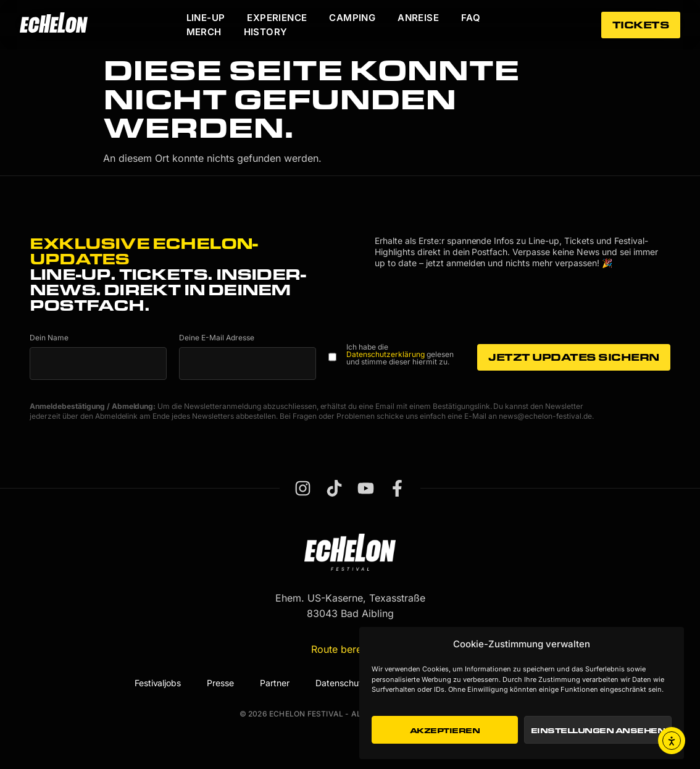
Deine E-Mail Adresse (217, 338)
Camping (352, 18)
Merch (204, 32)
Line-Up (206, 18)
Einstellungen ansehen (598, 730)
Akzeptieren (445, 730)
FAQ (471, 18)
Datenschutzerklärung (385, 354)
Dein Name (49, 338)
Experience (277, 18)
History (266, 32)
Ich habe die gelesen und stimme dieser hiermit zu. (400, 355)
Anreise (418, 18)
